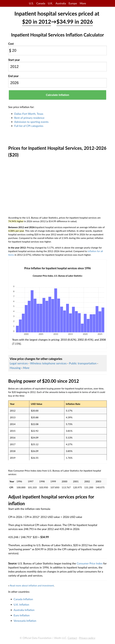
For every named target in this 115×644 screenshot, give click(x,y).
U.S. (31, 3)
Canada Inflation (23, 599)
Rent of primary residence (29, 118)
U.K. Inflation (21, 605)
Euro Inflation (22, 615)
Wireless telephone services (48, 363)
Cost (11, 44)
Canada (41, 3)
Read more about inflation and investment (32, 585)
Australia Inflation (24, 610)
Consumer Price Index (90, 563)
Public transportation (83, 363)
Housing (15, 368)
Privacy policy (87, 638)
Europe (73, 3)
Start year (14, 60)
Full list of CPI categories (29, 126)
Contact (72, 638)
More (83, 3)
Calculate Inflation (57, 95)
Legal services (19, 363)
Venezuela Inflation (25, 621)
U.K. (50, 3)
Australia (61, 3)
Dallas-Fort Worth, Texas (29, 114)
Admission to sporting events (31, 122)
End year (13, 76)
